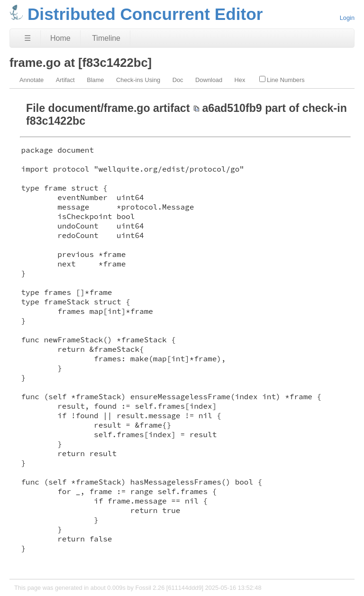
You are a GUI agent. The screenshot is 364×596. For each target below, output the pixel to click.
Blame (95, 80)
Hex (240, 80)
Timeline (106, 38)
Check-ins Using (138, 80)
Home (60, 38)
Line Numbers (282, 80)
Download (209, 80)
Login (347, 18)
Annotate (32, 80)
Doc (178, 80)
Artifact (65, 80)
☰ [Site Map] (27, 38)
